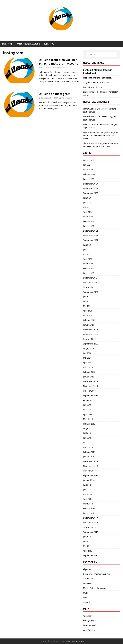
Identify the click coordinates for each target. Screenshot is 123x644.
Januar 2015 (88, 457)
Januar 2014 (88, 513)
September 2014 (91, 475)
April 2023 (88, 212)
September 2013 (91, 532)
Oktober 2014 (89, 471)
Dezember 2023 (90, 184)
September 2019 (91, 395)
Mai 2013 (87, 546)
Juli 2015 (87, 433)
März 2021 (88, 316)
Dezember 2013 (90, 518)
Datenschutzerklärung (28, 44)
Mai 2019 (87, 410)
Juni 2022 (87, 250)
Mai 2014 (87, 494)
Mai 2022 (87, 254)
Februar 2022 (89, 268)
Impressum (49, 44)
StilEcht (86, 597)
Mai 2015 (87, 443)
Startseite (7, 44)
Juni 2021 (87, 301)
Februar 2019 (89, 424)
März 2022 (88, 264)
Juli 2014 (87, 485)
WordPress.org (90, 630)
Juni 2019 (87, 405)
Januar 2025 (88, 160)
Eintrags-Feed (89, 621)
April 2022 (88, 259)
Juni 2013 (87, 541)
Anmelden (88, 616)
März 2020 (88, 367)
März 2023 (88, 217)
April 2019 (88, 414)
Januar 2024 (88, 179)
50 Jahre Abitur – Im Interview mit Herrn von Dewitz (101, 135)
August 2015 (89, 428)
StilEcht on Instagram (55, 94)
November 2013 (90, 523)
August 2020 (89, 348)
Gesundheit (88, 579)
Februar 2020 (89, 372)
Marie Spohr (67, 98)
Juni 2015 (87, 438)
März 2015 (88, 447)
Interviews (88, 583)
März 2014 (88, 504)
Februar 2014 (89, 508)
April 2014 (88, 499)
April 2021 (88, 311)
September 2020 (91, 344)
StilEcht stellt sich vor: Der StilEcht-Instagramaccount (58, 62)
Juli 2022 (87, 245)
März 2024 (88, 169)
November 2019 (90, 386)
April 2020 (88, 362)
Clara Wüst (88, 109)
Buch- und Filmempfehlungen (96, 574)
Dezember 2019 (90, 381)
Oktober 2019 (89, 391)
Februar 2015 (89, 452)
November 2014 (90, 466)
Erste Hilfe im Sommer (93, 87)
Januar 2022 (88, 273)
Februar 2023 (89, 221)
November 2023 (90, 188)
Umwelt (87, 602)
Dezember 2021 (90, 278)
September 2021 (91, 292)
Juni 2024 (87, 165)
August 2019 (89, 400)
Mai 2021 (87, 306)
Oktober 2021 (89, 287)
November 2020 (90, 334)
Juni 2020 (87, 353)
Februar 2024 (89, 174)
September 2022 (91, 240)
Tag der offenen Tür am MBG (97, 82)
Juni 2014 (87, 490)
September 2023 (91, 193)
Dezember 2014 (90, 461)
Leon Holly (88, 116)
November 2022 (90, 235)
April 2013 (88, 551)
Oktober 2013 (89, 527)
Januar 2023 (88, 226)
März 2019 (88, 419)
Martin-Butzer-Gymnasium (95, 588)
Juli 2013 (87, 537)
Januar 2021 (88, 325)
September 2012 (91, 555)
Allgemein (88, 569)
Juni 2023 (87, 202)
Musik (86, 593)
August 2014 (89, 480)
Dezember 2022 (90, 231)
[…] (40, 85)
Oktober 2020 (89, 339)
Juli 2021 (87, 297)
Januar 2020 (88, 377)
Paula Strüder (61, 68)
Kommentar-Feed (91, 625)
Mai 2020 (87, 358)
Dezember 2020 (90, 330)
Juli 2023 (87, 198)
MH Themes (79, 641)
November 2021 (90, 283)
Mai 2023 (87, 207)
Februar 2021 (89, 320)
